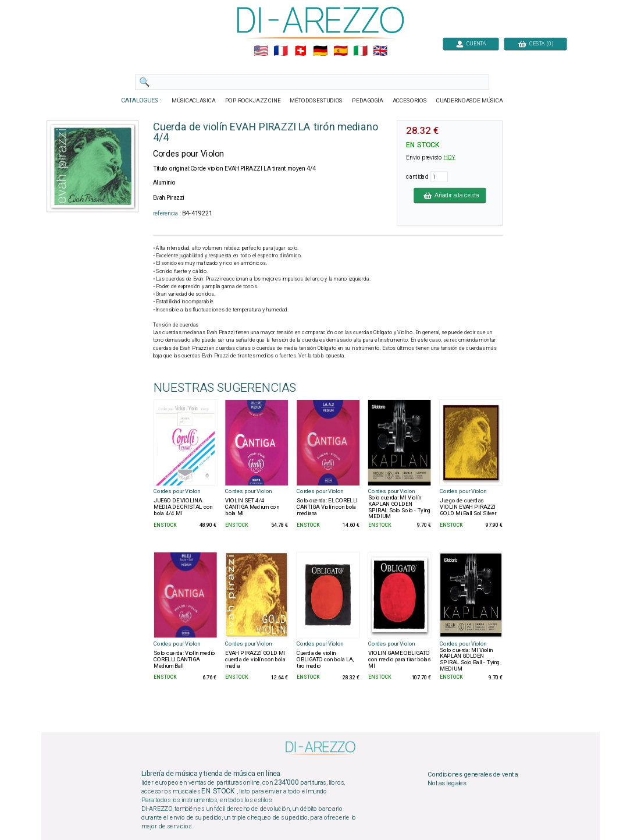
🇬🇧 (380, 51)
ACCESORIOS (410, 101)
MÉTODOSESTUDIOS (316, 101)
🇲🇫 (281, 51)
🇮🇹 (360, 51)
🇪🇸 (341, 51)
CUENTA (471, 43)
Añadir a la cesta (450, 195)
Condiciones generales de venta (472, 774)
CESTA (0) (536, 43)
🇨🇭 (300, 51)
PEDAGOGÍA (368, 101)
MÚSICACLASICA (194, 101)
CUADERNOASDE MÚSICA (470, 101)
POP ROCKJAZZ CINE (253, 101)
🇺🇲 (261, 51)
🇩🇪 (320, 51)
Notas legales (447, 784)
